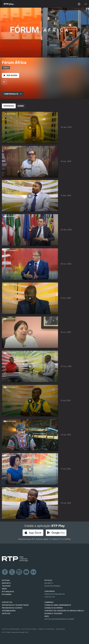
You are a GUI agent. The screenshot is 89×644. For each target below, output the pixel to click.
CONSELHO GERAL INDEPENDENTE (58, 605)
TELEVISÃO (6, 586)
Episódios (9, 106)
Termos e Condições (46, 629)
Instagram (19, 572)
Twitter (12, 572)
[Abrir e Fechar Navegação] (86, 4)
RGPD (47, 616)
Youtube (26, 572)
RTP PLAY (48, 580)
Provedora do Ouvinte (12, 608)
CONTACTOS (7, 602)
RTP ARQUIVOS (8, 592)
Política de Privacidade (11, 629)
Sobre (21, 106)
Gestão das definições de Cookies (59, 619)
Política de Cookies (29, 629)
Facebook (5, 572)
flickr (34, 572)
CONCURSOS (50, 591)
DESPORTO (6, 583)
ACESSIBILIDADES (9, 611)
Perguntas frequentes (55, 594)
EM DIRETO (49, 583)
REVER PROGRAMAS (52, 586)
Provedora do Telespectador (15, 605)
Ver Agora (11, 75)
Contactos (50, 597)
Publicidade (60, 629)
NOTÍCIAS (6, 580)
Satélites (6, 613)
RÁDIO (4, 589)
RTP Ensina (7, 594)
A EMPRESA (49, 602)
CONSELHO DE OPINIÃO (54, 608)
